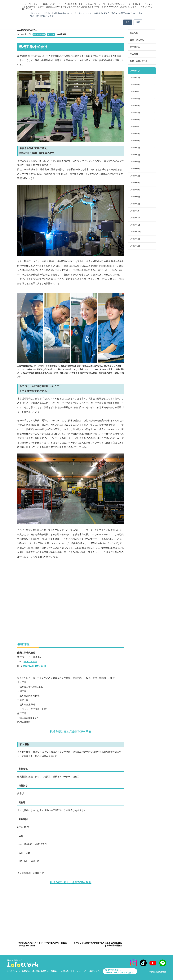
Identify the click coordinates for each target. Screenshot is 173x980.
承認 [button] (128, 22)
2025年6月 (135, 99)
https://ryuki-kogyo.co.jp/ (35, 666)
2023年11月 (135, 148)
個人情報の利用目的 (40, 971)
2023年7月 (135, 169)
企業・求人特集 (39, 34)
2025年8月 (135, 85)
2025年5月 (135, 106)
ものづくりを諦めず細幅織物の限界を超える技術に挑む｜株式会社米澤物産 (98, 944)
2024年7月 (135, 127)
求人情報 (51, 34)
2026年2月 (135, 78)
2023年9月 (135, 155)
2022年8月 (135, 246)
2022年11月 (135, 225)
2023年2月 (135, 204)
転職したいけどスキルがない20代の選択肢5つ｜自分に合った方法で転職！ (43, 944)
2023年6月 (135, 176)
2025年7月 (135, 92)
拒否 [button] (138, 22)
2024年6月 (135, 134)
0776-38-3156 (30, 661)
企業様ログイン (94, 971)
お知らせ (134, 33)
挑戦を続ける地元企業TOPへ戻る (71, 732)
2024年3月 (135, 141)
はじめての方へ (13, 971)
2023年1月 (135, 211)
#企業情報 (61, 34)
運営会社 (55, 971)
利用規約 (26, 971)
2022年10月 (135, 232)
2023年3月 (135, 197)
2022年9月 (135, 239)
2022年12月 (135, 218)
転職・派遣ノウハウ (139, 61)
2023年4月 (135, 190)
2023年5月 (135, 183)
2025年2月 (135, 113)
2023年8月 (135, 162)
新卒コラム (135, 47)
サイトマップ (80, 971)
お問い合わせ (67, 971)
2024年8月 (135, 120)
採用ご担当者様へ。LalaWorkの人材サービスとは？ (119, 971)
